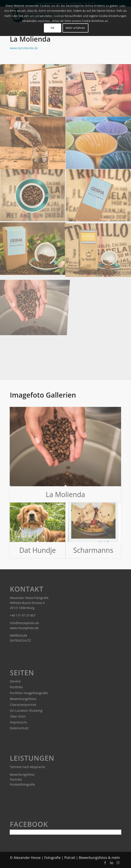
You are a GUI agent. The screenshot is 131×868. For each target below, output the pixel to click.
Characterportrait (23, 705)
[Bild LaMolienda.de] (33, 91)
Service (15, 681)
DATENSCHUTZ (21, 640)
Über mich (18, 716)
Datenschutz (19, 728)
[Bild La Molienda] (33, 196)
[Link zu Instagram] (118, 863)
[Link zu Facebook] (105, 863)
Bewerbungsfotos (23, 699)
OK (53, 28)
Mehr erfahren (75, 28)
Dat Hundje (38, 550)
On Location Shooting (26, 710)
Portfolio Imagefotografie (29, 693)
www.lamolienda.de (24, 48)
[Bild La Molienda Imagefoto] (33, 249)
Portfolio (16, 687)
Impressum (18, 722)
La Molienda (65, 494)
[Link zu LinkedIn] (112, 863)
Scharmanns (93, 550)
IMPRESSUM (18, 635)
